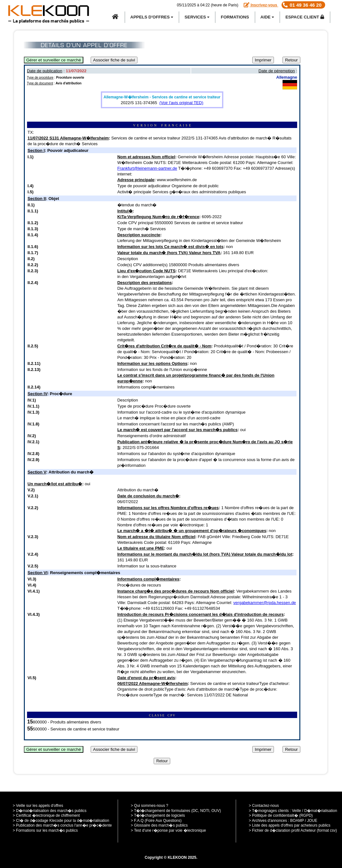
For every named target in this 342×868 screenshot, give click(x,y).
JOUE (312, 821)
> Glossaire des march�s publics (159, 825)
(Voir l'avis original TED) (181, 103)
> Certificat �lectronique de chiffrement (46, 815)
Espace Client (305, 17)
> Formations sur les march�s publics (45, 830)
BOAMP (297, 821)
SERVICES (197, 17)
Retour (291, 60)
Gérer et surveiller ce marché (54, 60)
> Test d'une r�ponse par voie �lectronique (168, 830)
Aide (267, 17)
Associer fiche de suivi (114, 60)
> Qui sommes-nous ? (150, 806)
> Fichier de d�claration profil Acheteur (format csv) (293, 830)
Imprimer (263, 60)
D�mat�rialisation (321, 811)
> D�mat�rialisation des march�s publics (50, 811)
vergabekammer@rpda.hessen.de (265, 603)
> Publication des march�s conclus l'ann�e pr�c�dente (62, 825)
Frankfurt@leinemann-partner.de (147, 168)
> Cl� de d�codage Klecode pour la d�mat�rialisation (61, 821)
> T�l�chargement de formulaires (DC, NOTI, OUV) (176, 811)
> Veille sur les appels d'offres (38, 806)
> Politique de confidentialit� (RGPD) (281, 815)
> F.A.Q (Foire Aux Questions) (156, 821)
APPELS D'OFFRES (152, 17)
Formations (235, 17)
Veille (297, 811)
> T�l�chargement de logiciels (158, 815)
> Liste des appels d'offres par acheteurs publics (290, 825)
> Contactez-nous (264, 806)
